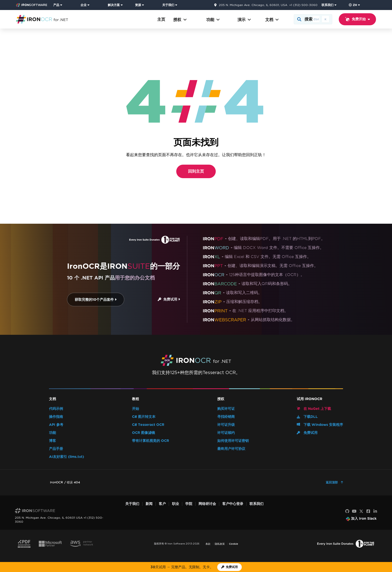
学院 (189, 504)
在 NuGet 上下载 (314, 409)
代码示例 (56, 409)
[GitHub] (347, 511)
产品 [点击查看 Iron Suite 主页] (56, 5)
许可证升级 (226, 425)
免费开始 (357, 19)
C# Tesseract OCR (148, 425)
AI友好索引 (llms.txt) (66, 457)
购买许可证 (226, 409)
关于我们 (132, 504)
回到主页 (196, 171)
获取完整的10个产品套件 (96, 300)
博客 (52, 441)
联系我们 (256, 504)
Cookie (233, 544)
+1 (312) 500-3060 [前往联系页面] (303, 5)
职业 (175, 504)
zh (353, 5)
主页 (161, 19)
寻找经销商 (226, 417)
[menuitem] (65, 5)
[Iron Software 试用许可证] (229, 567)
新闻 (149, 504)
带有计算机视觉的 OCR (150, 441)
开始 (135, 409)
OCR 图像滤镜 (143, 433)
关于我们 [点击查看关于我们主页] (168, 5)
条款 (208, 544)
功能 (213, 20)
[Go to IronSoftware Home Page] (32, 5)
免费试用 (169, 299)
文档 (272, 20)
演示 (244, 20)
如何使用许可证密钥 (233, 441)
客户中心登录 (233, 504)
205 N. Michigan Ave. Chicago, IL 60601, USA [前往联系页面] (253, 5)
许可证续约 (226, 433)
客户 (162, 504)
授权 (180, 20)
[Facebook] (368, 511)
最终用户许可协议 (231, 449)
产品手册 (56, 449)
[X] (361, 511)
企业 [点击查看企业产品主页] (83, 5)
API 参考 (56, 425)
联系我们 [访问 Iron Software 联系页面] (327, 5)
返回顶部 (332, 482)
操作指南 (56, 417)
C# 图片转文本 (144, 417)
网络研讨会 (207, 504)
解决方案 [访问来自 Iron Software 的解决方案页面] (114, 5)
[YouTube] (354, 511)
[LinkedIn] (375, 511)
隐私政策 (220, 544)
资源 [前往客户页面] (138, 5)
